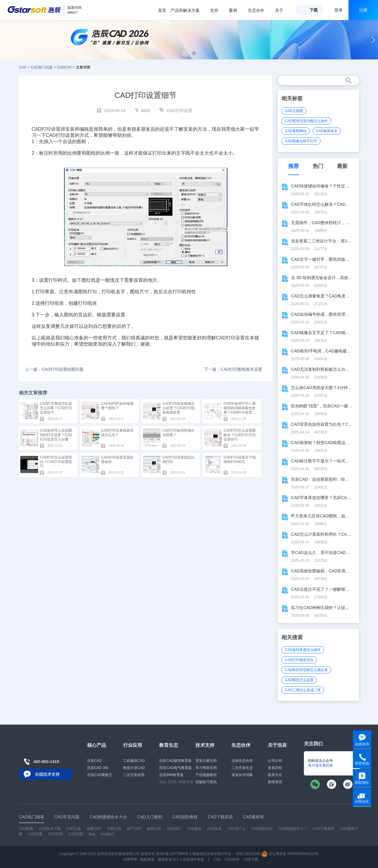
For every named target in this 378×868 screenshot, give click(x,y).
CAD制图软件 (262, 829)
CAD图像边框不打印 (301, 141)
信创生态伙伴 (242, 761)
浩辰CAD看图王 (100, 775)
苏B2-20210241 (248, 854)
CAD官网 (55, 834)
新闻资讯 (275, 782)
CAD (23, 67)
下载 (314, 10)
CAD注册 (35, 834)
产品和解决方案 (188, 10)
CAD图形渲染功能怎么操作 (306, 121)
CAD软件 (232, 859)
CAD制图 (26, 829)
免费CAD (94, 829)
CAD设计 (174, 829)
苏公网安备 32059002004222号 (290, 854)
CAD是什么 (236, 829)
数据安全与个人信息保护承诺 (181, 859)
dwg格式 (107, 834)
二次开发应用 (134, 775)
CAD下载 (251, 859)
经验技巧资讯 (206, 782)
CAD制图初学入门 (293, 829)
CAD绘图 (75, 834)
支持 (217, 10)
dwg (92, 834)
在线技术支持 (47, 774)
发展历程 (275, 768)
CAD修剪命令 (327, 131)
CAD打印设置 (180, 111)
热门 (318, 166)
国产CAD (134, 829)
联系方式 (275, 775)
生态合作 (259, 10)
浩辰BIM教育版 (171, 775)
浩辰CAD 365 (98, 768)
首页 (162, 10)
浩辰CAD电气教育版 (175, 768)
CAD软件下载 (50, 829)
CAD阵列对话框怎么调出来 (306, 670)
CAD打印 (64, 67)
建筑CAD (154, 829)
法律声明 (130, 859)
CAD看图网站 (295, 131)
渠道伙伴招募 (242, 775)
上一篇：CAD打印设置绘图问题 (54, 369)
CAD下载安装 (324, 829)
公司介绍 (275, 761)
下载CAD (114, 829)
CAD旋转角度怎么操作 (303, 650)
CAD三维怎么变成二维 (303, 690)
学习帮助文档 (206, 768)
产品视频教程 (206, 775)
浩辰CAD (94, 761)
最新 (342, 166)
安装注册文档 (206, 761)
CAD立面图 (294, 111)
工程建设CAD (134, 761)
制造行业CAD (134, 768)
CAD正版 (73, 829)
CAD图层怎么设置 (299, 680)
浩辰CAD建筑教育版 (175, 761)
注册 (363, 10)
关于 (282, 10)
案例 (236, 10)
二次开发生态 (242, 768)
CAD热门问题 (41, 67)
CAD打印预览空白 (299, 660)
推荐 (294, 166)
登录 (338, 10)
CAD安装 (215, 829)
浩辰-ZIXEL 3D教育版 (176, 782)
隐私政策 (147, 859)
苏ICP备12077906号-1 (174, 854)
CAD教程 (194, 829)
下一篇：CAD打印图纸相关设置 (233, 369)
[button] (185, 53)
